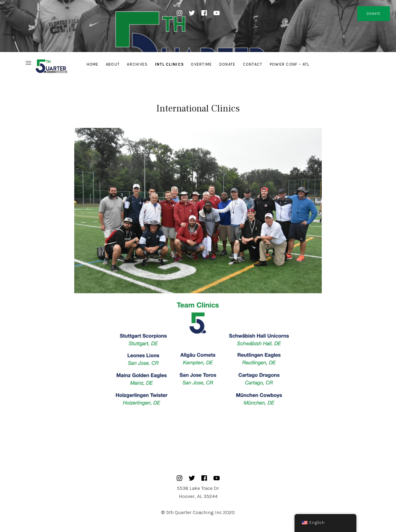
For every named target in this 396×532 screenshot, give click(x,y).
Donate (228, 64)
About (113, 64)
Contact (253, 64)
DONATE (374, 14)
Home (93, 64)
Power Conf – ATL (290, 64)
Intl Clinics (170, 64)
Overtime (201, 64)
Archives (137, 64)
